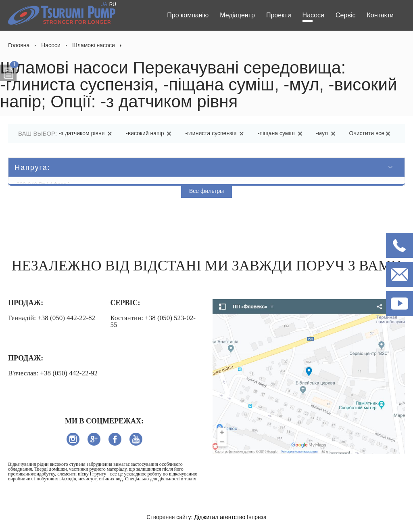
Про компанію (188, 15)
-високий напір (150, 133)
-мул (327, 133)
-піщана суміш (281, 133)
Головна (19, 45)
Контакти (380, 15)
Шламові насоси (94, 45)
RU (113, 4)
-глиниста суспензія (216, 133)
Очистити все (371, 133)
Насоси (313, 15)
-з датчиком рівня (87, 133)
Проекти (279, 15)
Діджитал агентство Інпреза (230, 517)
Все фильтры (206, 191)
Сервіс (345, 15)
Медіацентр (237, 15)
